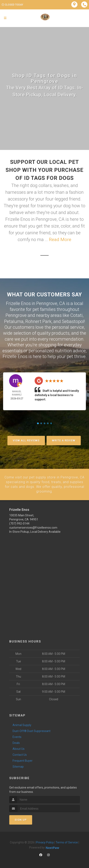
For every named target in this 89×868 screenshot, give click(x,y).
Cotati (76, 315)
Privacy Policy (45, 841)
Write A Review (64, 440)
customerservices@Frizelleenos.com (33, 527)
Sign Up (21, 819)
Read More (60, 240)
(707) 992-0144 (19, 522)
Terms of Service (67, 841)
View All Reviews (26, 440)
